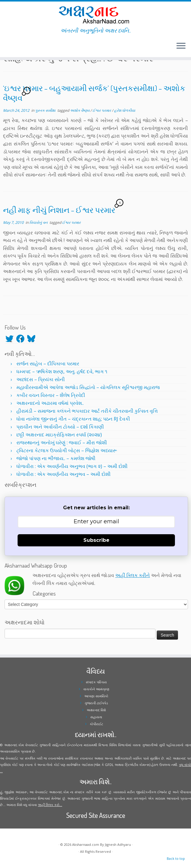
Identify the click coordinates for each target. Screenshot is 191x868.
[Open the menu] (181, 46)
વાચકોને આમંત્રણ (96, 689)
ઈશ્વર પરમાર (102, 110)
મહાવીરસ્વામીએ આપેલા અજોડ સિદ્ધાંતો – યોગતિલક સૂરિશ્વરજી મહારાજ (88, 387)
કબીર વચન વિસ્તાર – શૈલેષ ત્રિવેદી (51, 395)
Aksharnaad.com (86, 844)
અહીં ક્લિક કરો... (50, 805)
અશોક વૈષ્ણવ (80, 110)
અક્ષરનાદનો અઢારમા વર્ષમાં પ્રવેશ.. (50, 403)
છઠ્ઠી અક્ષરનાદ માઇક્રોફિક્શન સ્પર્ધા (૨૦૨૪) (59, 435)
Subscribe (96, 540)
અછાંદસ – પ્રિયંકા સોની (41, 379)
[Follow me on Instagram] (17, 47)
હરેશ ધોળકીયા (125, 110)
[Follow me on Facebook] (13, 47)
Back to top (176, 858)
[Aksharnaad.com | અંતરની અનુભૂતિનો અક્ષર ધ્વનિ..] (95, 14)
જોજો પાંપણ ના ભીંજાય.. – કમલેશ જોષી (56, 458)
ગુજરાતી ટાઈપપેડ (96, 703)
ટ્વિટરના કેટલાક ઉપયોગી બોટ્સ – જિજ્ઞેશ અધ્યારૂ (67, 450)
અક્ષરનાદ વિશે (96, 710)
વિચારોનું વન (39, 222)
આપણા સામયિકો (96, 696)
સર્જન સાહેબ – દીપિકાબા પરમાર (48, 364)
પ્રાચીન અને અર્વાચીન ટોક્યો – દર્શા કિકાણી (60, 427)
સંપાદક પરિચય (96, 682)
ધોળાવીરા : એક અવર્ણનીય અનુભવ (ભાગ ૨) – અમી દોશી (72, 466)
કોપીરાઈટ (96, 724)
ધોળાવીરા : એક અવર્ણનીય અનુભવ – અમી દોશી (64, 474)
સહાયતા (96, 717)
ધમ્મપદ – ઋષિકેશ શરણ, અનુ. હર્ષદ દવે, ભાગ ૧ (62, 371)
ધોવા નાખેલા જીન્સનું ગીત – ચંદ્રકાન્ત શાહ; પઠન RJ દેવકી (73, 419)
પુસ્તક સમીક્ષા (46, 110)
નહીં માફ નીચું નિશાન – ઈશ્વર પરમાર (59, 210)
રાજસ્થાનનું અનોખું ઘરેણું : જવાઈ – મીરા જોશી (62, 443)
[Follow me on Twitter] (9, 47)
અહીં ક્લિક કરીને (132, 575)
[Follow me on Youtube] (21, 47)
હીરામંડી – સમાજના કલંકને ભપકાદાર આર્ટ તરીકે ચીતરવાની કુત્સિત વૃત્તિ (87, 411)
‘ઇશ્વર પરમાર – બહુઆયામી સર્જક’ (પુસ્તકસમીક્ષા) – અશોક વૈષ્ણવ (94, 93)
